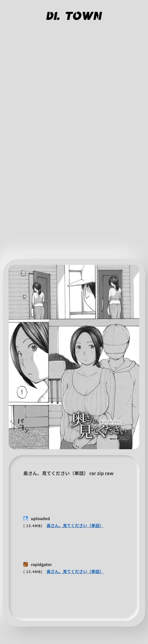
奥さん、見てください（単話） (75, 525)
